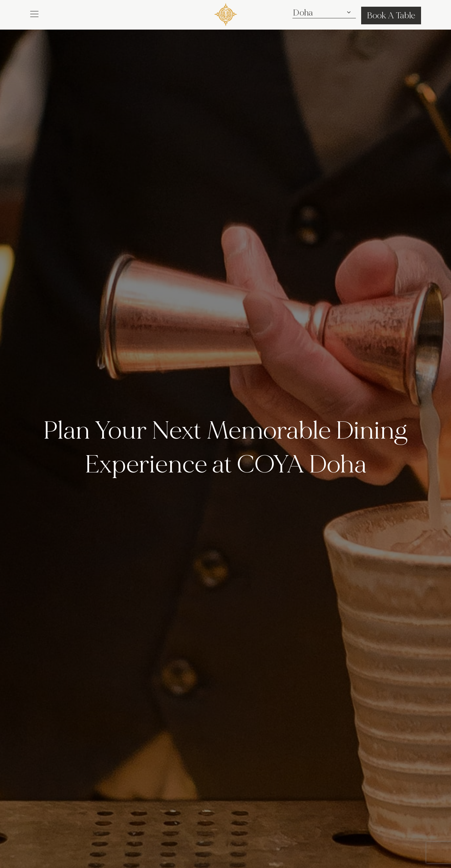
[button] (34, 13)
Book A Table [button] (391, 16)
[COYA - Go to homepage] (226, 13)
